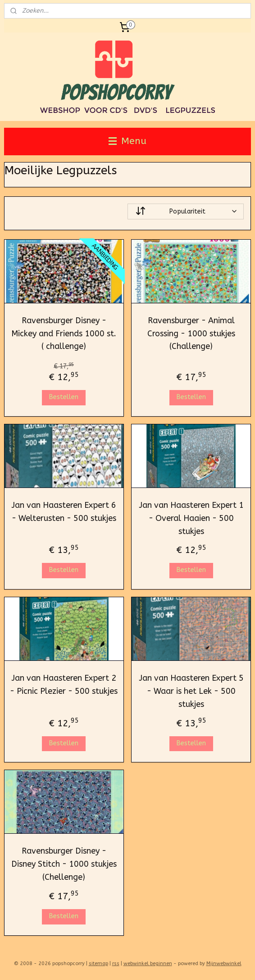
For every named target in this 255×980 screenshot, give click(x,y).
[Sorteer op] (186, 211)
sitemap (98, 964)
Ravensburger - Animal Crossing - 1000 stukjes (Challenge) (191, 334)
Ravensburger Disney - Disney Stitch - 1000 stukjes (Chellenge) (64, 864)
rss (116, 964)
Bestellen (64, 397)
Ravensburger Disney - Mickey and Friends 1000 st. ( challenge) (64, 334)
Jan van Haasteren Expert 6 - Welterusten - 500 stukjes (64, 512)
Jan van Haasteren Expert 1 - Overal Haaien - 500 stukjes (191, 519)
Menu (127, 141)
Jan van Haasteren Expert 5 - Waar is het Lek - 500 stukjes (191, 692)
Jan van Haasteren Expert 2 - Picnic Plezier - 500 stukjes (64, 685)
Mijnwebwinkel (224, 964)
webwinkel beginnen (148, 964)
